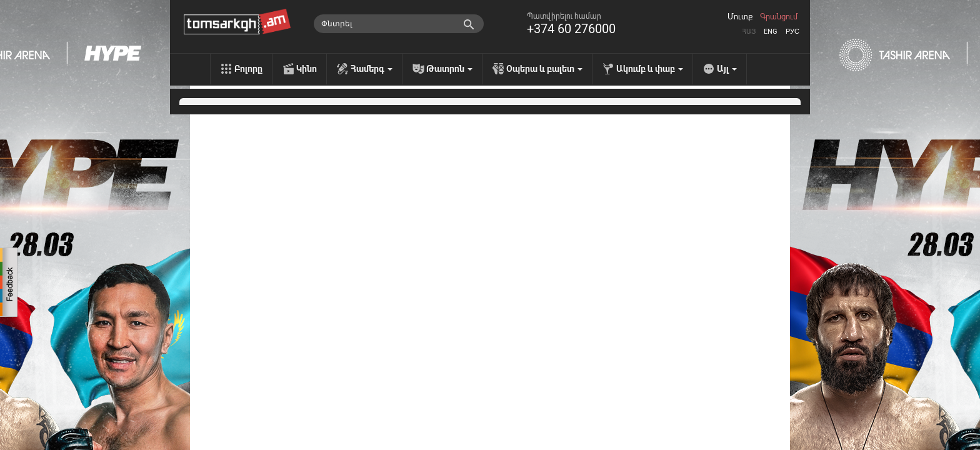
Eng (771, 32)
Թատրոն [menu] (449, 69)
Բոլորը (248, 69)
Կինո (307, 69)
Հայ (749, 32)
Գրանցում (779, 17)
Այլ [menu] (727, 69)
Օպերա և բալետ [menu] (544, 69)
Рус (792, 32)
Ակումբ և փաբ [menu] (650, 69)
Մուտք (740, 17)
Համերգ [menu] (372, 69)
